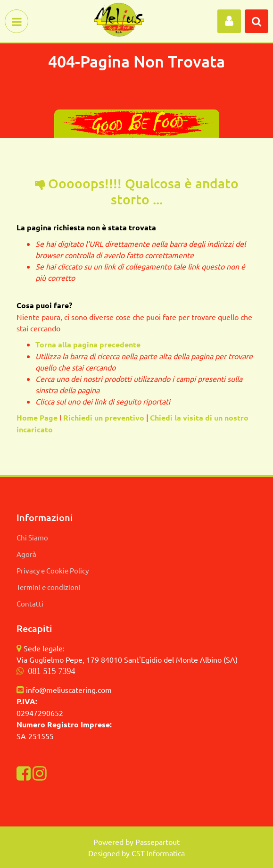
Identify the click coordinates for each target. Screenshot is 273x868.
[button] (229, 21)
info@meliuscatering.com (69, 690)
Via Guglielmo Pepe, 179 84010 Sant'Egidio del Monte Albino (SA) (127, 659)
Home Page (38, 417)
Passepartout (157, 842)
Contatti (30, 603)
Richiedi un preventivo (104, 417)
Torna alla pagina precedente (88, 344)
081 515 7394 (52, 671)
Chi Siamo (32, 537)
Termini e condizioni (49, 587)
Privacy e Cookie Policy (53, 570)
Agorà (26, 554)
